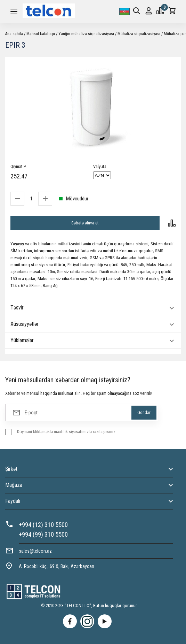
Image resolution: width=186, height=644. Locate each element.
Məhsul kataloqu (41, 34)
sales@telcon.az (35, 551)
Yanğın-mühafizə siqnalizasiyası (86, 34)
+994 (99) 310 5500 (43, 534)
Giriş (149, 11)
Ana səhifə (14, 34)
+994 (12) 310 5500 (43, 525)
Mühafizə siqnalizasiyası (139, 34)
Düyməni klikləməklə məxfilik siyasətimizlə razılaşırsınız (66, 432)
